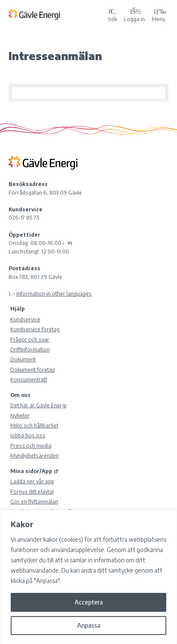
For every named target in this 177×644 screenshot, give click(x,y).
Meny (158, 14)
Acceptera (89, 602)
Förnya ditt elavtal (32, 491)
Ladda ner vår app (32, 481)
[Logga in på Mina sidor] (134, 14)
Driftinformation (30, 349)
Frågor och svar (30, 339)
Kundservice (25, 319)
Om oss (20, 395)
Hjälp (18, 308)
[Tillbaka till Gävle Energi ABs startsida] (56, 14)
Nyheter (20, 415)
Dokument (23, 359)
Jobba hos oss (28, 435)
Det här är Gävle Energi (38, 405)
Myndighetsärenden (34, 455)
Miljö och (34, 425)
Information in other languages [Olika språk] (54, 293)
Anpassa (89, 625)
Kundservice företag (35, 329)
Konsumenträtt (29, 379)
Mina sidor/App (34, 471)
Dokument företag (33, 369)
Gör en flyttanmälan (34, 501)
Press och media (31, 446)
